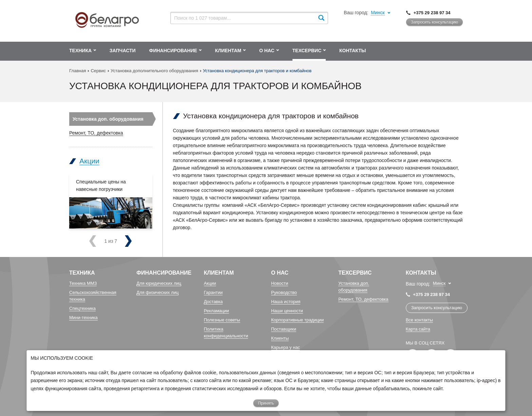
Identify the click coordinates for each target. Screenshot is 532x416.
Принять (266, 403)
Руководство (284, 292)
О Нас (280, 273)
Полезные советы (222, 320)
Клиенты (280, 338)
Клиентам (219, 273)
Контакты (421, 273)
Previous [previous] (101, 241)
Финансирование (164, 273)
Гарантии (213, 292)
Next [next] (116, 241)
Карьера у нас (286, 347)
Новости (280, 283)
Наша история (286, 302)
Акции (89, 161)
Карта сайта (418, 329)
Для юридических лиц (159, 283)
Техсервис (355, 273)
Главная (78, 71)
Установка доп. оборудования (108, 119)
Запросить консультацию (434, 22)
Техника (82, 273)
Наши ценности (287, 311)
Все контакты (419, 320)
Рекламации (216, 311)
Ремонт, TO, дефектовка (96, 133)
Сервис (98, 71)
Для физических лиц (157, 292)
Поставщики (284, 329)
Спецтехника (82, 308)
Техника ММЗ (83, 283)
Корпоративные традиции (297, 320)
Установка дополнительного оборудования (154, 71)
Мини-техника (83, 318)
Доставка (213, 302)
